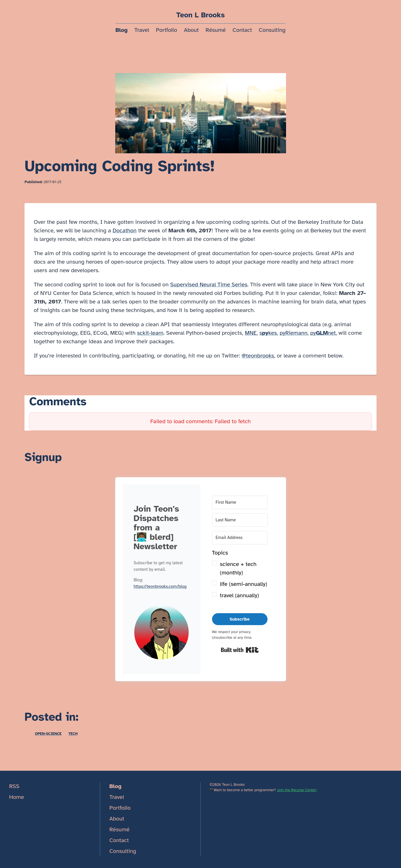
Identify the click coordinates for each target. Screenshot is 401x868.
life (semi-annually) (244, 584)
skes (268, 333)
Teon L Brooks (200, 15)
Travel (142, 30)
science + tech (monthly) (238, 568)
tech (73, 734)
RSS (14, 786)
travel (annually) (239, 595)
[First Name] (240, 502)
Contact (242, 30)
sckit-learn (150, 333)
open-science (48, 734)
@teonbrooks (258, 356)
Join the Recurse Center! (297, 790)
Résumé (216, 30)
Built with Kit (240, 650)
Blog (122, 30)
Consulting (272, 30)
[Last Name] (240, 520)
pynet (323, 333)
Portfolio (167, 30)
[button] (162, 634)
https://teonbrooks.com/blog (160, 586)
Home (17, 797)
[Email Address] (240, 538)
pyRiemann (294, 333)
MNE (251, 333)
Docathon (125, 231)
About (191, 30)
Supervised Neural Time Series (209, 285)
